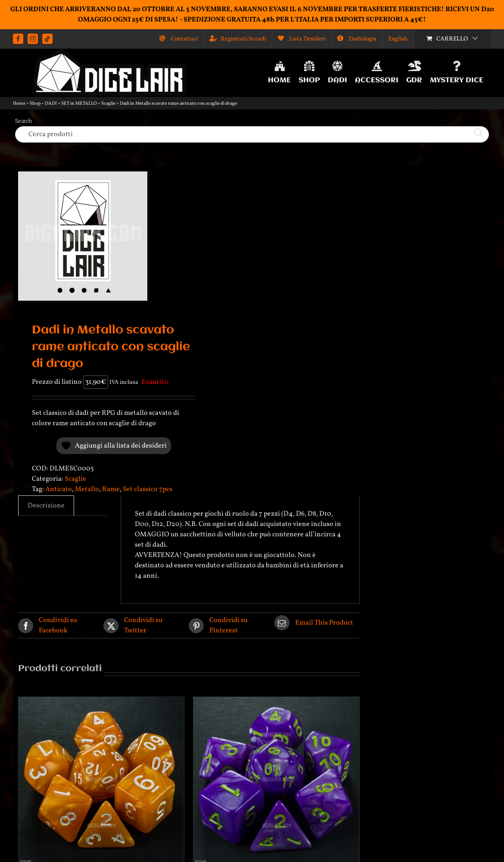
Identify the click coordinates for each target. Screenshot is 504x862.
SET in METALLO (79, 104)
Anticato (59, 489)
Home (19, 104)
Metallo (87, 489)
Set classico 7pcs (148, 489)
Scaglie (108, 104)
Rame (111, 489)
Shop (35, 104)
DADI (51, 104)
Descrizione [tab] (46, 506)
